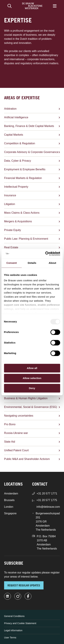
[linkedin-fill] (8, 596)
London (9, 507)
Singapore (10, 513)
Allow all (32, 368)
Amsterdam (11, 493)
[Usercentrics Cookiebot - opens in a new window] (46, 254)
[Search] (10, 6)
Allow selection (32, 378)
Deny (32, 388)
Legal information (13, 630)
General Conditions (14, 616)
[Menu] (55, 6)
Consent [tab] (12, 263)
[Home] (32, 6)
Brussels (9, 500)
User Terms (10, 638)
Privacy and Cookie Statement (20, 623)
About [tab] (52, 263)
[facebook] (28, 596)
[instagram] (18, 596)
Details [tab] (32, 263)
